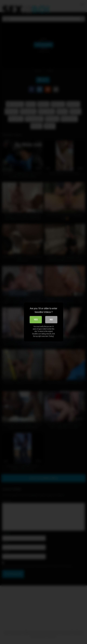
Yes (36, 320)
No (51, 320)
